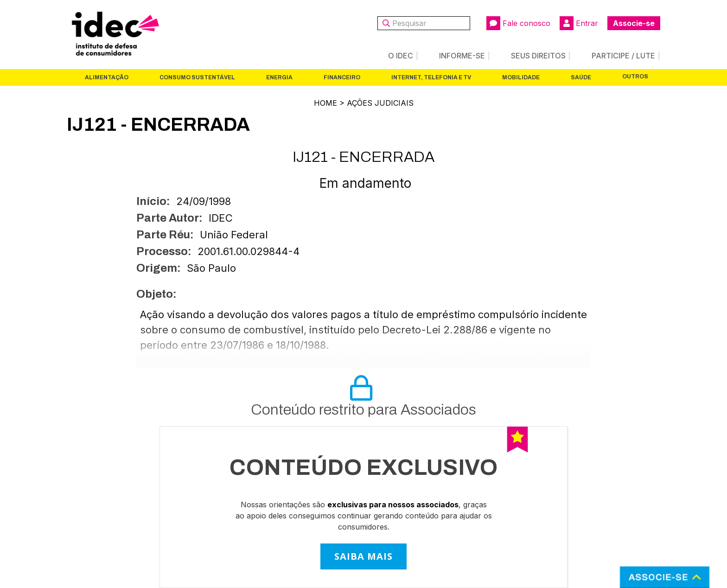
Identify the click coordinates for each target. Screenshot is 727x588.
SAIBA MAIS (363, 556)
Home (325, 103)
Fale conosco (518, 23)
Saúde (581, 77)
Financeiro (342, 77)
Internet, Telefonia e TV (431, 77)
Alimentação (107, 77)
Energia (279, 77)
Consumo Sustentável (197, 77)
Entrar (579, 23)
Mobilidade (521, 77)
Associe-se (634, 23)
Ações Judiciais (380, 103)
